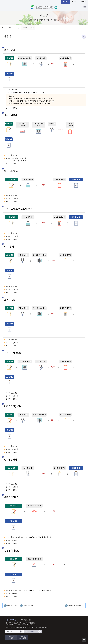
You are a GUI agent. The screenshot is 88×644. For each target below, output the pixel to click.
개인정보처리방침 (11, 620)
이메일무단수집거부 (25, 620)
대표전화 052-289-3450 (14, 625)
